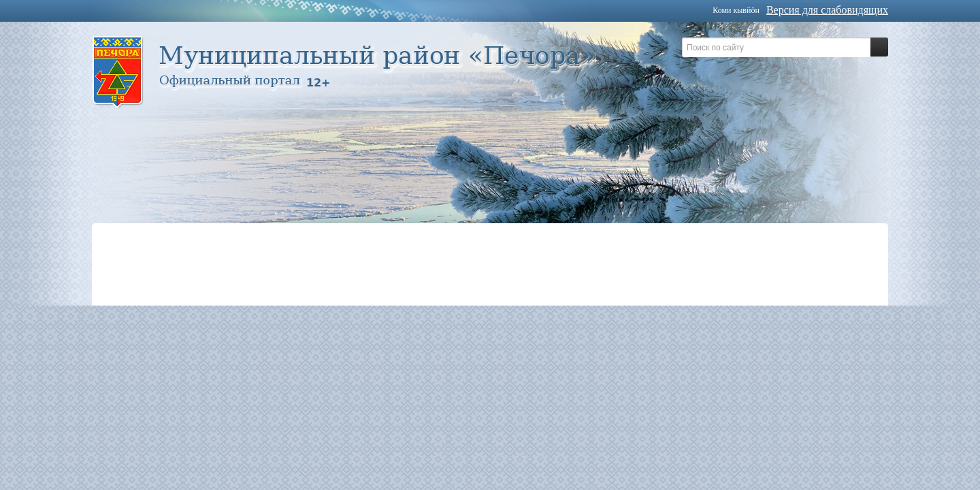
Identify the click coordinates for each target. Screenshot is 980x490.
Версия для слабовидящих (827, 10)
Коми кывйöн (736, 10)
